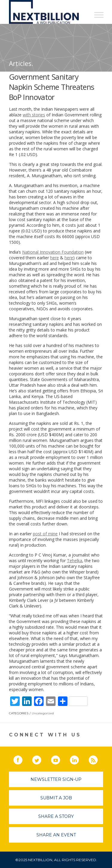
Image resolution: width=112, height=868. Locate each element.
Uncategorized (43, 713)
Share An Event (56, 835)
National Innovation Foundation (53, 252)
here (55, 258)
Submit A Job (56, 798)
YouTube (60, 759)
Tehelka (75, 561)
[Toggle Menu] (99, 15)
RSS (97, 759)
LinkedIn (79, 759)
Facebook (22, 759)
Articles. (21, 64)
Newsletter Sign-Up (56, 779)
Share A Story (56, 816)
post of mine (45, 534)
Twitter (41, 759)
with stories (34, 115)
